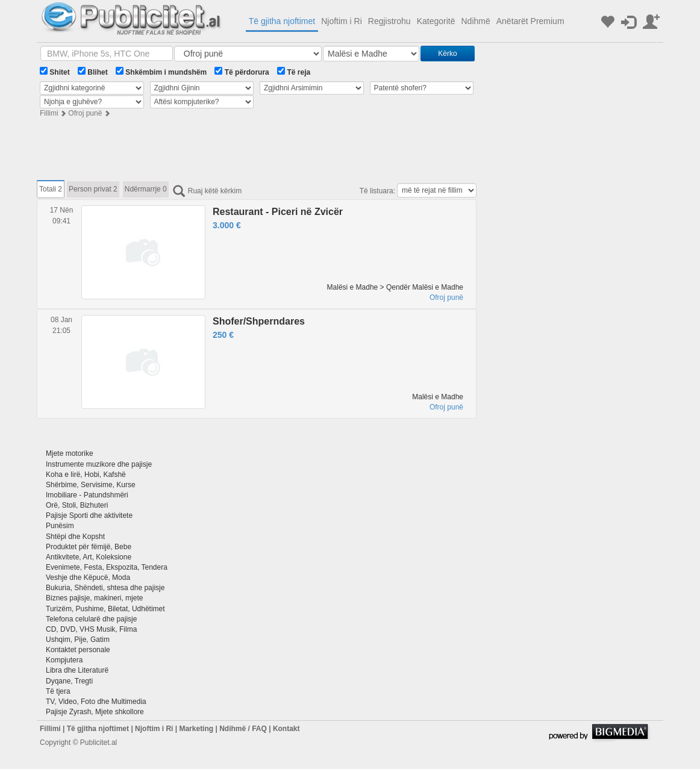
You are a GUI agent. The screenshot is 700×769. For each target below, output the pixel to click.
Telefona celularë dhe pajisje (91, 619)
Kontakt (286, 729)
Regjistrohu (389, 21)
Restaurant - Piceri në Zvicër (278, 212)
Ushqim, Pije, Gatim (78, 640)
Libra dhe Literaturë (77, 670)
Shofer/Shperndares (259, 321)
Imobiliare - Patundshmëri (87, 495)
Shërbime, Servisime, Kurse (91, 485)
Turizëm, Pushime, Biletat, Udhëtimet (105, 609)
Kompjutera (64, 660)
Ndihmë (475, 21)
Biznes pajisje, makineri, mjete (94, 598)
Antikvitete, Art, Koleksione (89, 557)
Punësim (60, 526)
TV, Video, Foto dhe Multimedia (96, 702)
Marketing (196, 729)
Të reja (294, 72)
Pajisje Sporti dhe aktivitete (89, 515)
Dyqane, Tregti (69, 681)
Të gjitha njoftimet (282, 21)
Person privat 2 (93, 189)
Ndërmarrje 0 (146, 189)
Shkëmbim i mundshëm (161, 72)
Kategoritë (436, 21)
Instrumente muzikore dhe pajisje (99, 464)
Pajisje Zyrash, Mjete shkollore (95, 712)
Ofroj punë (85, 113)
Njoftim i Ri (342, 21)
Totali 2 (51, 189)
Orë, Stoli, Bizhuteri (77, 505)
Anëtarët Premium (530, 21)
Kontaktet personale (78, 650)
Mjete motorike (70, 453)
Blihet (93, 72)
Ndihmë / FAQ (243, 729)
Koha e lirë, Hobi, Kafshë (86, 475)
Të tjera (58, 691)
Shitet (55, 72)
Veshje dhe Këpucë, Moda (88, 578)
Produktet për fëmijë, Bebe (89, 547)
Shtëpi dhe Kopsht (75, 537)
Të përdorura (242, 72)
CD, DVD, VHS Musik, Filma (91, 629)
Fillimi (49, 113)
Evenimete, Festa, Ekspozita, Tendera (107, 567)
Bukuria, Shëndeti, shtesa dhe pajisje (105, 588)
